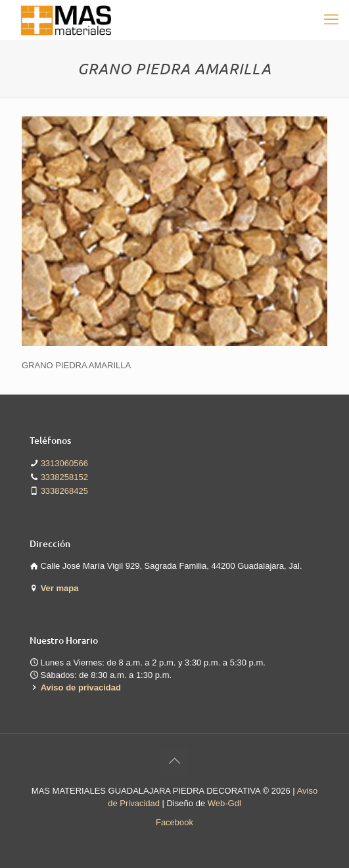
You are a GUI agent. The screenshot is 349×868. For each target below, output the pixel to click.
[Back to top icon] (175, 761)
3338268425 (64, 491)
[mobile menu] (331, 20)
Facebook (174, 822)
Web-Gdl (224, 803)
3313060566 (64, 463)
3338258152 (64, 477)
